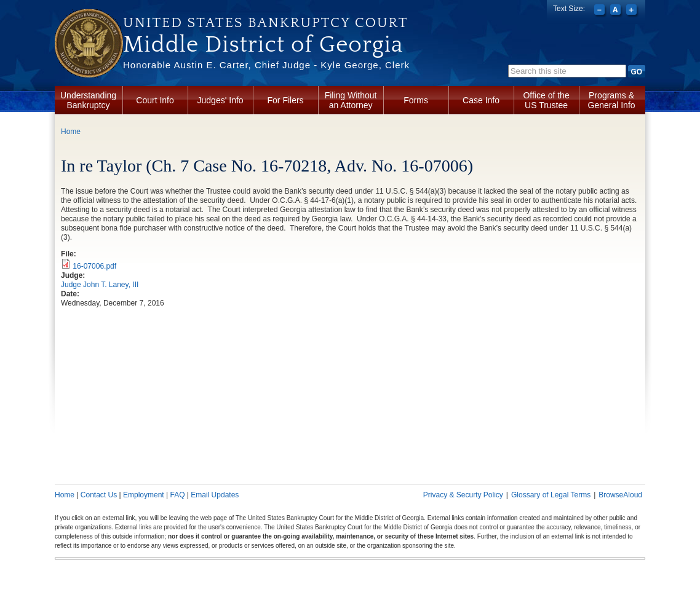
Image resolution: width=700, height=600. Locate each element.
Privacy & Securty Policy (463, 495)
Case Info (481, 100)
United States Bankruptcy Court (265, 23)
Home (71, 132)
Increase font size (633, 11)
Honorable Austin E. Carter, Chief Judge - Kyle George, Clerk (266, 65)
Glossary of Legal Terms (551, 495)
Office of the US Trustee (546, 100)
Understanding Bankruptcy (88, 100)
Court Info (155, 100)
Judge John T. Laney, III (100, 285)
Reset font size (617, 11)
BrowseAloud (620, 495)
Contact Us (99, 495)
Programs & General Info (612, 100)
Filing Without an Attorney (351, 100)
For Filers (286, 100)
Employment (144, 495)
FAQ (177, 495)
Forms (416, 100)
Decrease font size (601, 11)
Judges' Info (221, 100)
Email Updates (215, 495)
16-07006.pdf (94, 266)
